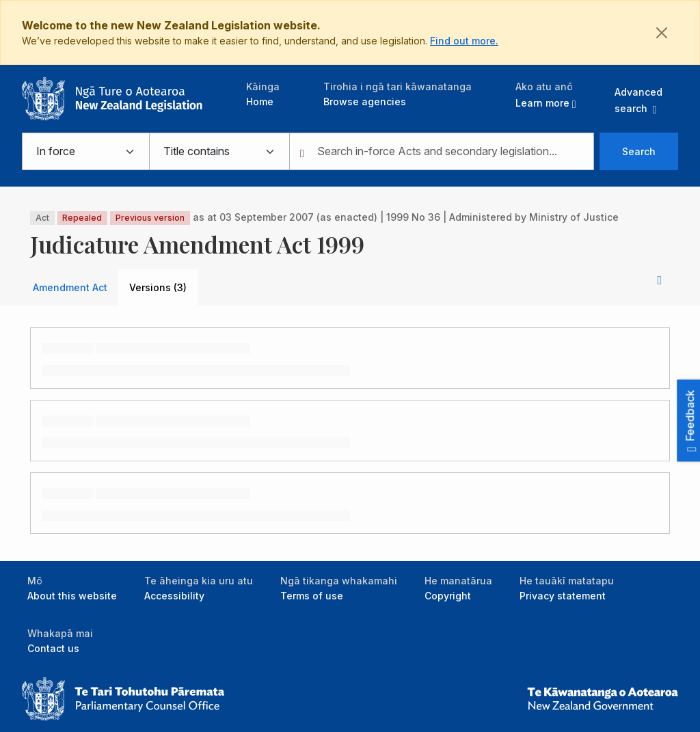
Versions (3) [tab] (158, 287)
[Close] (662, 33)
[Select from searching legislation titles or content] (219, 151)
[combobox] (442, 151)
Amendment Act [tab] (70, 287)
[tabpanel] (350, 433)
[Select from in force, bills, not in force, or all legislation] (85, 151)
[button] (546, 94)
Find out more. (464, 41)
